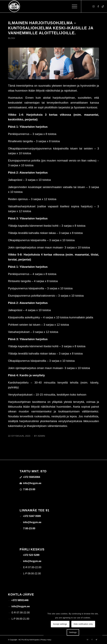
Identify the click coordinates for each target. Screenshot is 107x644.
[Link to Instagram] (94, 6)
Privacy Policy (46, 640)
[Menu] (73, 6)
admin (41, 436)
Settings (73, 632)
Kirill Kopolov (34, 640)
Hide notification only (83, 624)
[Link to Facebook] (98, 6)
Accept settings (60, 624)
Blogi (12, 38)
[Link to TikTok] (103, 6)
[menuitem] (73, 6)
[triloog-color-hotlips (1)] (44, 6)
